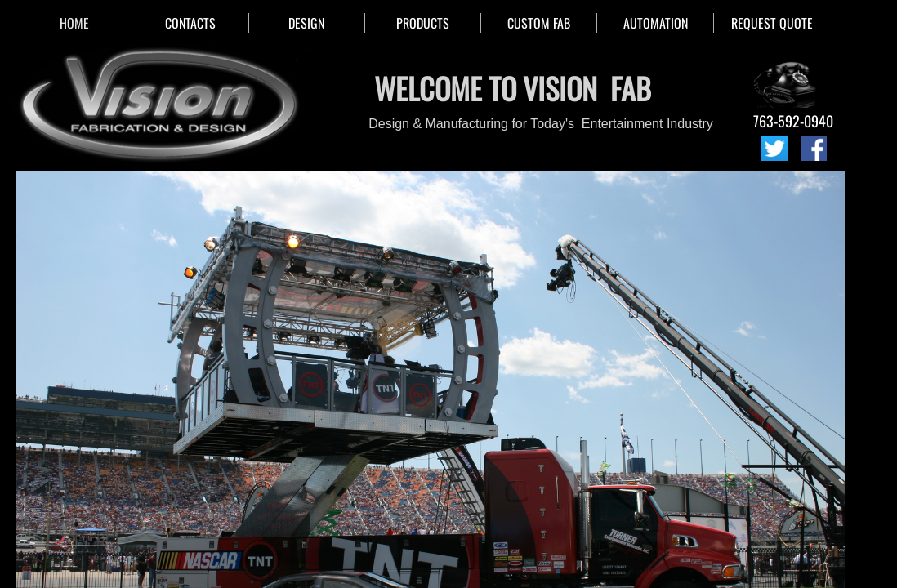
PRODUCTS (423, 23)
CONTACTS (190, 23)
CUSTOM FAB (539, 23)
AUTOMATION (656, 23)
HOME (74, 23)
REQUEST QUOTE (772, 23)
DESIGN (306, 23)
